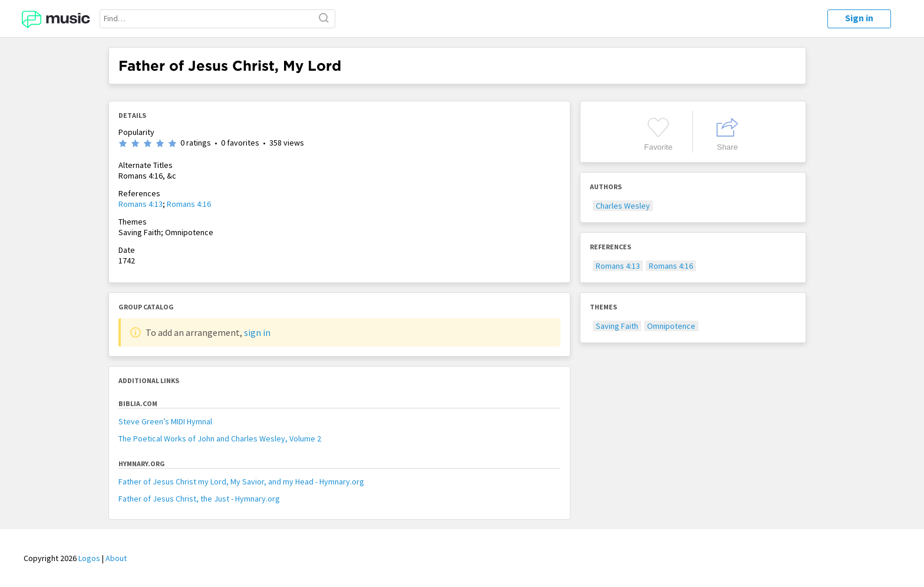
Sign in (859, 18)
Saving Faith (617, 326)
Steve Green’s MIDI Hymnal (165, 421)
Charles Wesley (623, 206)
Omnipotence (671, 326)
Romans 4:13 (141, 204)
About (116, 558)
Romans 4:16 (189, 204)
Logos (89, 558)
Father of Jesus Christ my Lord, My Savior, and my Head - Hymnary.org (241, 482)
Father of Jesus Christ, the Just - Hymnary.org (199, 499)
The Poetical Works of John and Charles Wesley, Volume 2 (220, 438)
